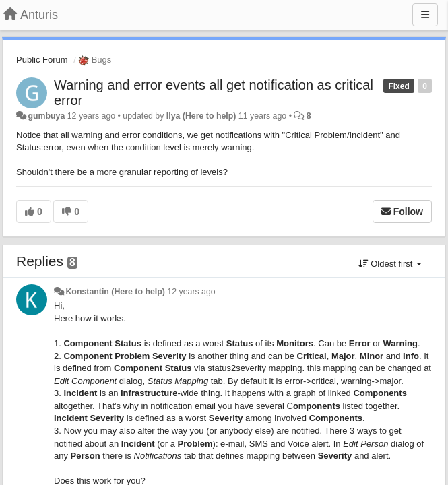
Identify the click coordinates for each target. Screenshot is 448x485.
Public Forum (42, 60)
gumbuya (46, 116)
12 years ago (191, 292)
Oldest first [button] (390, 264)
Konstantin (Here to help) (115, 292)
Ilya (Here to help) (201, 116)
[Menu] (425, 15)
